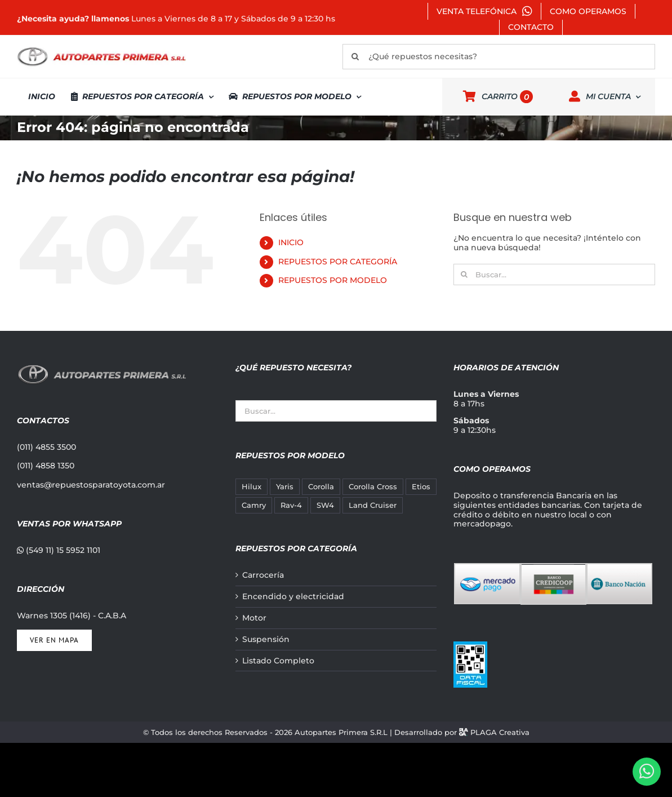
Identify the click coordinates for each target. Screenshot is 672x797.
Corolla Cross (373, 487)
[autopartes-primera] (101, 48)
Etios (421, 487)
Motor (254, 618)
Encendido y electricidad (293, 597)
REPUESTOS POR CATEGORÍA (338, 262)
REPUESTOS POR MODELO (333, 280)
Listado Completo (278, 661)
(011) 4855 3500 (46, 447)
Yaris (285, 487)
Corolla (321, 487)
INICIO (291, 242)
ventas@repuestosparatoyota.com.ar (91, 485)
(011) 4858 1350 (46, 466)
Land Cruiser (373, 505)
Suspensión (266, 639)
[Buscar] (355, 57)
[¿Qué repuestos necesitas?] (499, 57)
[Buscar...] (554, 274)
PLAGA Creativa (500, 732)
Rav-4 (291, 505)
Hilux (252, 487)
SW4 (325, 505)
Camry (254, 505)
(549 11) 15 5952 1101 (59, 550)
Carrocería (263, 575)
